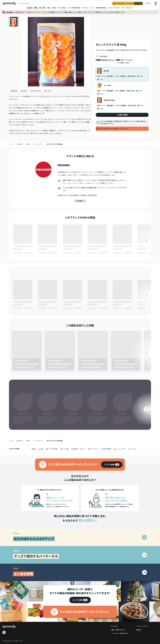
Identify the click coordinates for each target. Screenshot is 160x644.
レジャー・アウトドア (114, 8)
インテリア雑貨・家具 (73, 8)
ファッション (85, 8)
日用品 (54, 8)
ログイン (148, 3)
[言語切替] (156, 3)
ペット (92, 8)
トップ (11, 144)
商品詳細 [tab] (24, 91)
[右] (146, 245)
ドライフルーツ (38, 144)
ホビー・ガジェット (127, 8)
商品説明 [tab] (14, 91)
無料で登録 (18, 251)
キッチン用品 (62, 8)
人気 (29, 8)
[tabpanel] (50, 115)
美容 (49, 8)
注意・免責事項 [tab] (36, 91)
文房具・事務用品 (101, 8)
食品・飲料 (42, 8)
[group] (112, 489)
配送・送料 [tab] (48, 91)
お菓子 (28, 144)
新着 (35, 8)
